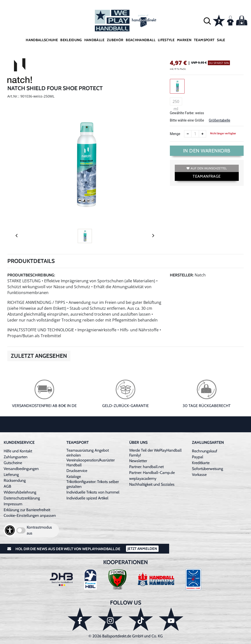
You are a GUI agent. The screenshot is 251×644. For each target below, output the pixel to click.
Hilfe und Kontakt (18, 451)
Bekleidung (71, 40)
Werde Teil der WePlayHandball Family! (155, 453)
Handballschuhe (42, 40)
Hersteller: (182, 275)
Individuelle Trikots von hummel (93, 492)
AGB (7, 486)
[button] (207, 21)
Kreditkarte (201, 463)
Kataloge (74, 477)
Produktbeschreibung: (31, 275)
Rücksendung (15, 480)
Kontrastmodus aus (39, 530)
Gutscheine (13, 463)
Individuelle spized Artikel (87, 498)
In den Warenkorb (207, 151)
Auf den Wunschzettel (207, 168)
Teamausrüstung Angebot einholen (88, 453)
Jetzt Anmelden (142, 549)
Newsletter (138, 461)
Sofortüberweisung (207, 469)
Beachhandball (141, 40)
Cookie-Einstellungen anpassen (30, 515)
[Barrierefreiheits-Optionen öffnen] (10, 530)
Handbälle (94, 40)
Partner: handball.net (146, 467)
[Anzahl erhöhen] (202, 134)
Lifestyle (166, 40)
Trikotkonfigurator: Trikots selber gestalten (93, 484)
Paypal (198, 457)
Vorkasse (199, 475)
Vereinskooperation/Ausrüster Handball (91, 463)
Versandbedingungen (21, 469)
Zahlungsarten (16, 457)
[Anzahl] (195, 134)
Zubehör (115, 40)
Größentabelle (220, 120)
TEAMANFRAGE (207, 176)
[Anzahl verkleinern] (188, 134)
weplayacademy (143, 478)
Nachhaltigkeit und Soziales (152, 484)
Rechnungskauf (205, 451)
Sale (221, 40)
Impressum (13, 504)
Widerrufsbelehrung (20, 492)
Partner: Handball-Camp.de (152, 473)
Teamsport (204, 40)
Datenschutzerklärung (22, 498)
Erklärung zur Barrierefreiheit (27, 510)
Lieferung (11, 475)
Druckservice (77, 471)
